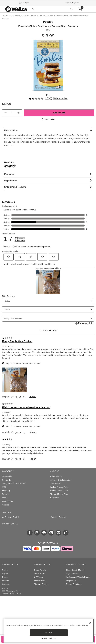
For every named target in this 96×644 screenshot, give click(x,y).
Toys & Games (72, 574)
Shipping (6, 491)
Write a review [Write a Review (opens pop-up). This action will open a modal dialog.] (60, 98)
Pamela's (48, 22)
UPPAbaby (39, 577)
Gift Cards (6, 480)
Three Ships (39, 574)
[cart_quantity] (12, 113)
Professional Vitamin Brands (78, 577)
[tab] (48, 130)
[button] (5, 113)
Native (5, 570)
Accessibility (7, 501)
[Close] (90, 623)
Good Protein (40, 570)
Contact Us (7, 476)
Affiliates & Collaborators (61, 480)
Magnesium (71, 581)
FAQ (4, 487)
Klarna (5, 498)
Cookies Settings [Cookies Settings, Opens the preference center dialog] (49, 638)
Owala (5, 577)
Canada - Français (58, 517)
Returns (6, 494)
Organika (6, 584)
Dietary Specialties (74, 584)
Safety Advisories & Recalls (14, 483)
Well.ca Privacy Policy (59, 487)
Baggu (5, 574)
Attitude (5, 581)
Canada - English (12, 517)
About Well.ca (56, 476)
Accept (49, 632)
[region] (49, 631)
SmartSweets (40, 581)
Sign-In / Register (72, 3)
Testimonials (55, 483)
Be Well (54, 498)
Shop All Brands (41, 584)
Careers (6, 505)
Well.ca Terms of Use (59, 491)
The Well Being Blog (59, 494)
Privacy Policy (82, 625)
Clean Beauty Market (75, 570)
